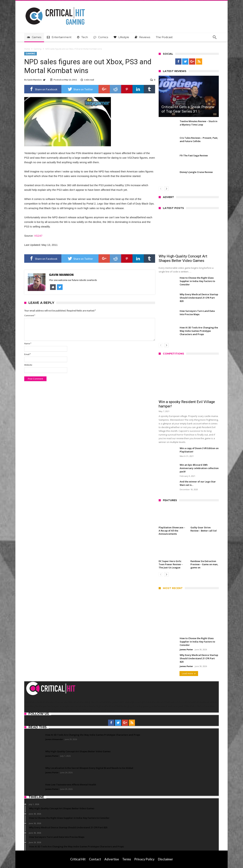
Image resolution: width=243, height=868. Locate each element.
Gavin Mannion (34, 80)
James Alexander (54, 739)
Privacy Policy (144, 859)
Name (28, 343)
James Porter (186, 649)
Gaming (38, 49)
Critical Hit (78, 859)
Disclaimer (165, 859)
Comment (30, 315)
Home (27, 49)
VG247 (38, 236)
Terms (127, 859)
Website (28, 365)
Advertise (112, 859)
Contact (95, 859)
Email (28, 354)
